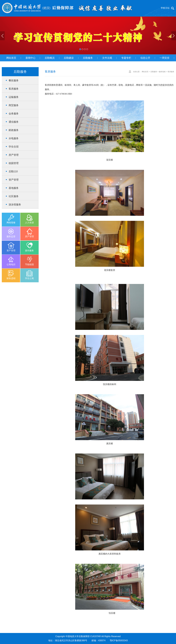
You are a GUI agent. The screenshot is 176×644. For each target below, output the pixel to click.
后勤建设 (69, 58)
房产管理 (14, 155)
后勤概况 (50, 58)
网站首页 (11, 58)
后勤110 (13, 171)
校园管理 (14, 163)
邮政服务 (14, 130)
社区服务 (14, 196)
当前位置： (137, 72)
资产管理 (14, 180)
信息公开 (145, 58)
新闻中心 (31, 58)
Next (174, 36)
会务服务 (14, 114)
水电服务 (14, 138)
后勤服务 (88, 58)
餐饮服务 (14, 80)
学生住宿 (14, 147)
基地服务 (14, 188)
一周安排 (164, 58)
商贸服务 (14, 105)
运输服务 (14, 97)
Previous (2, 36)
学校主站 (165, 8)
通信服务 (14, 122)
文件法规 (107, 58)
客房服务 (14, 89)
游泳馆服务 (15, 205)
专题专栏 (126, 58)
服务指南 (162, 72)
